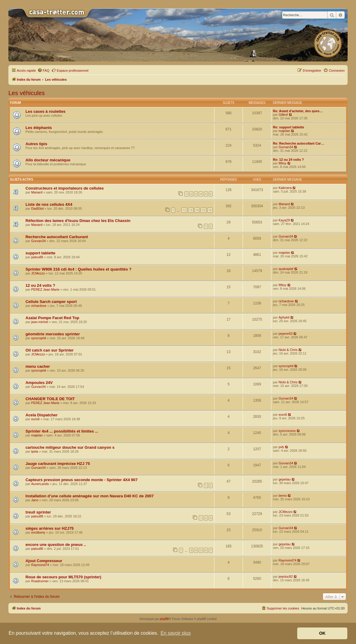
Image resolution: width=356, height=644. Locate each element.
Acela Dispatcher (42, 415)
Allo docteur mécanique (48, 160)
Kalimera (285, 188)
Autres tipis (36, 144)
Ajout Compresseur (44, 561)
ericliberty (38, 532)
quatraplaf (286, 269)
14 (197, 210)
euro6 (35, 419)
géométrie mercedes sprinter (53, 334)
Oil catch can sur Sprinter (50, 350)
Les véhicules (27, 93)
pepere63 (286, 334)
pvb (281, 447)
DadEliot (37, 208)
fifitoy (283, 163)
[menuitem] (43, 70)
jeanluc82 (286, 577)
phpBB (164, 619)
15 (203, 210)
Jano (35, 500)
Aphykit (284, 317)
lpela (35, 451)
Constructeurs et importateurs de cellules (65, 188)
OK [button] (322, 633)
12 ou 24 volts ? (40, 285)
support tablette (40, 253)
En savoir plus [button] (176, 633)
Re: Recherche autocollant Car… (299, 143)
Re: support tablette (289, 127)
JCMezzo (38, 273)
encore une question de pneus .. (56, 545)
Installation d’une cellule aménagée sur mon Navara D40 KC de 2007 (90, 496)
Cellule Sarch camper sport (51, 302)
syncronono (287, 431)
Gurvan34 (286, 147)
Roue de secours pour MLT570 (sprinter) (63, 577)
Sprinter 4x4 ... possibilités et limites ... (62, 431)
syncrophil (39, 338)
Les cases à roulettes (45, 111)
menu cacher (38, 366)
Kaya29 (284, 220)
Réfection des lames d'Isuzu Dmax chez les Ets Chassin (78, 221)
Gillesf (283, 115)
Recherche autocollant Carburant (57, 237)
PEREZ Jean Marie (45, 289)
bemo (283, 496)
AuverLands (40, 484)
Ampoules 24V (39, 383)
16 (210, 210)
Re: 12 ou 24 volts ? (288, 160)
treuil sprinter (38, 512)
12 (184, 210)
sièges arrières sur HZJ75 (50, 528)
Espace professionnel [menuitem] (70, 70)
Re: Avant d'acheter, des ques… (298, 111)
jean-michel (40, 322)
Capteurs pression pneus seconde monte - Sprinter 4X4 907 (82, 480)
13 (191, 210)
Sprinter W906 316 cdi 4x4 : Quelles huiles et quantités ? (78, 269)
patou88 (37, 257)
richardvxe (39, 306)
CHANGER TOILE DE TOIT (50, 399)
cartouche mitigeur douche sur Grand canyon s (70, 447)
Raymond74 (40, 565)
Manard (37, 192)
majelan (284, 131)
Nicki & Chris (288, 350)
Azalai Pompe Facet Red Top (52, 318)
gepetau (285, 479)
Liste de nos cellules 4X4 (49, 204)
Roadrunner (40, 581)
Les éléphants (39, 128)
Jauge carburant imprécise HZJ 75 (58, 464)
